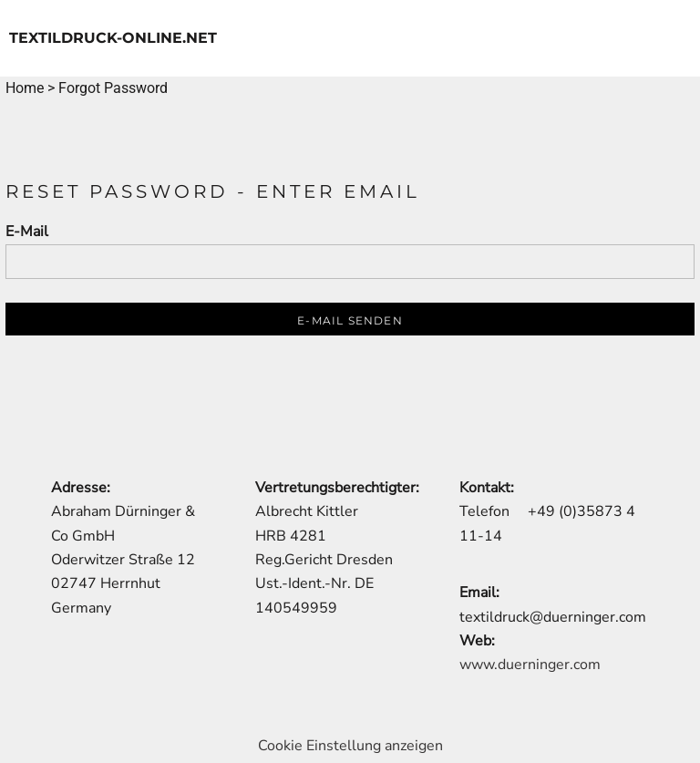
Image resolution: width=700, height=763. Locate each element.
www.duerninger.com (530, 665)
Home (25, 88)
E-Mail (27, 232)
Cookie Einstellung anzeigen (350, 746)
